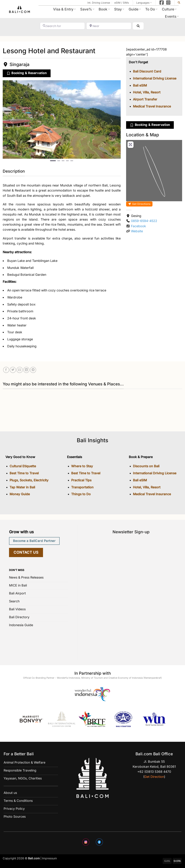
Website (137, 231)
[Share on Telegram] (33, 370)
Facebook (138, 226)
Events (172, 16)
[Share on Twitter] (13, 370)
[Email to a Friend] (20, 370)
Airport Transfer (145, 99)
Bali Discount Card (147, 71)
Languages (144, 3)
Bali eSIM (140, 85)
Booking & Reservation (29, 73)
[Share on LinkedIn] (26, 370)
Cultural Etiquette (23, 466)
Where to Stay (82, 466)
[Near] (109, 26)
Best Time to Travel (24, 473)
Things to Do (81, 494)
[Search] (138, 26)
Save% (87, 9)
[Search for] (62, 26)
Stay (119, 9)
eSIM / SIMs (122, 3)
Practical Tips (81, 480)
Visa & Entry (64, 9)
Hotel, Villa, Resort (147, 92)
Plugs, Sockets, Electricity (29, 480)
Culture (169, 9)
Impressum (50, 858)
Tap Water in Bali (22, 487)
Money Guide (20, 494)
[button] (12, 121)
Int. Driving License (99, 3)
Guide (135, 9)
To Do (151, 9)
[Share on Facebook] (6, 370)
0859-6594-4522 (144, 221)
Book (104, 9)
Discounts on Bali (146, 466)
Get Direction (154, 777)
